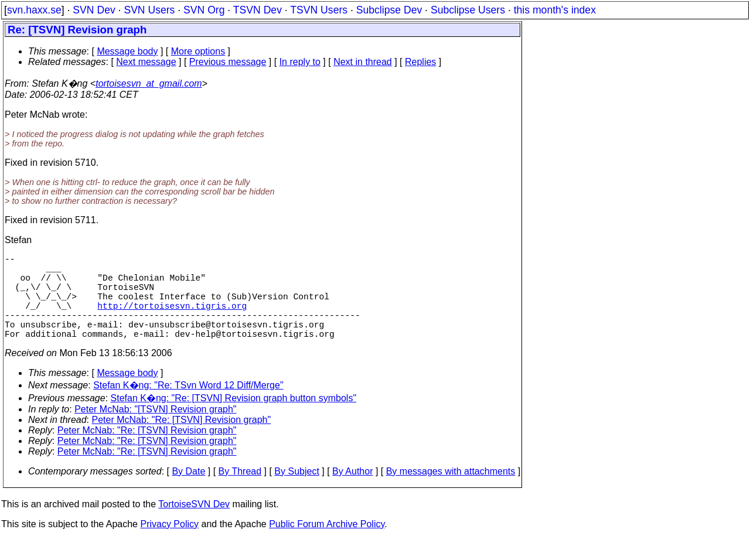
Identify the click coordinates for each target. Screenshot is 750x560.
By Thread (240, 492)
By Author (352, 492)
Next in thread (363, 62)
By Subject (296, 492)
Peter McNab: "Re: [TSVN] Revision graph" (182, 441)
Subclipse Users (468, 10)
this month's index (555, 10)
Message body (127, 51)
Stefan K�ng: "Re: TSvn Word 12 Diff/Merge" (188, 406)
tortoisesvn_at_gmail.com (149, 83)
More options (198, 51)
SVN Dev (94, 10)
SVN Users (149, 10)
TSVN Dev (258, 10)
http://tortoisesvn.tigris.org (172, 319)
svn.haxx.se (34, 10)
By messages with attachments (451, 492)
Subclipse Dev (389, 10)
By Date (188, 492)
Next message (146, 62)
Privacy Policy (169, 545)
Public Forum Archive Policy (327, 545)
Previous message (228, 62)
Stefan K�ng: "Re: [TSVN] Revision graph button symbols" (234, 419)
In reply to (300, 62)
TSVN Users (319, 10)
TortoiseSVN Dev (194, 525)
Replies (420, 62)
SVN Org (204, 10)
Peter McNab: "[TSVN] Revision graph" (155, 430)
